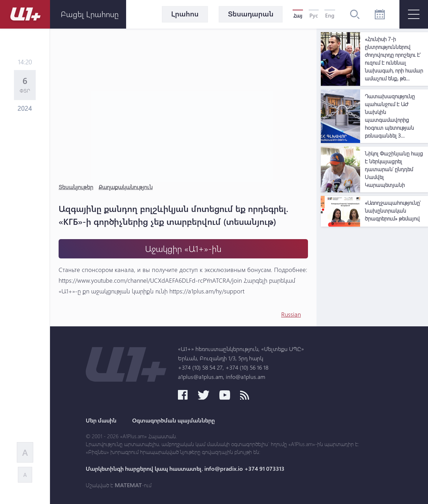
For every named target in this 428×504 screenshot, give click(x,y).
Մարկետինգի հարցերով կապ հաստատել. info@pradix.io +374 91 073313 (185, 469)
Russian (291, 314)
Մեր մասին (101, 420)
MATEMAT (128, 485)
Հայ (298, 15)
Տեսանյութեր (76, 187)
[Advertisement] (374, 275)
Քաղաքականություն (126, 187)
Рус (314, 15)
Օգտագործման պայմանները (173, 420)
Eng (330, 15)
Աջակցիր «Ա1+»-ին (183, 249)
